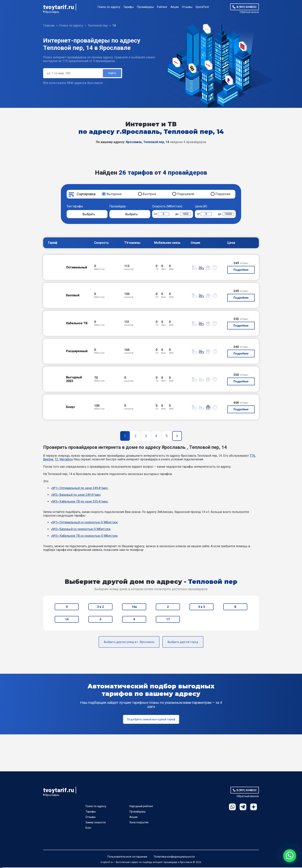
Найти (112, 73)
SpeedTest (202, 7)
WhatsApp (232, 807)
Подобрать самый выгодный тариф (151, 720)
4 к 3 (202, 607)
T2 (56, 460)
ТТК (252, 456)
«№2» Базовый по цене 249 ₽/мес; (76, 495)
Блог (89, 828)
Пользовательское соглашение (127, 857)
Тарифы (128, 7)
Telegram (243, 807)
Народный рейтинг (141, 807)
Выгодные (114, 195)
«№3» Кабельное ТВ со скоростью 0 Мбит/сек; (84, 536)
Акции (175, 7)
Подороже (223, 195)
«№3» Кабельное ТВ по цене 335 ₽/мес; (80, 502)
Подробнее (241, 270)
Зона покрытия (139, 823)
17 (168, 620)
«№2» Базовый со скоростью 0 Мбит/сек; (81, 530)
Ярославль (52, 12)
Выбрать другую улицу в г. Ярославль (129, 643)
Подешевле (186, 195)
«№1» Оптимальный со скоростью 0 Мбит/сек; (84, 523)
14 (67, 620)
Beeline (48, 460)
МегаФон (66, 460)
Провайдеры (145, 7)
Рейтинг (162, 7)
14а (134, 607)
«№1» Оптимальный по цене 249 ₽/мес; (80, 489)
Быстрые (149, 195)
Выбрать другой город (183, 643)
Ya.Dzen (254, 807)
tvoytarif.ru (59, 7)
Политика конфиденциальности (174, 857)
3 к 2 (100, 607)
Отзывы (187, 7)
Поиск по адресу (109, 7)
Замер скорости (96, 823)
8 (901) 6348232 (247, 7)
